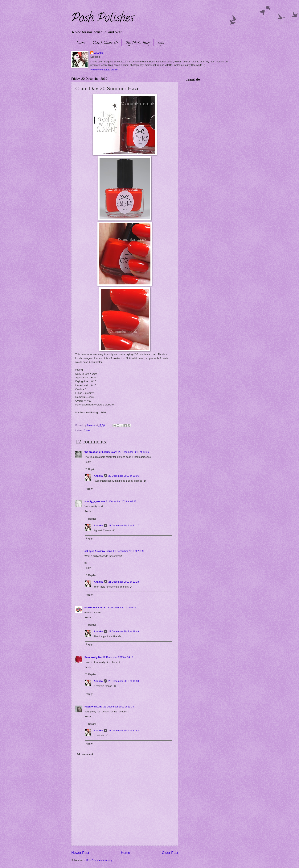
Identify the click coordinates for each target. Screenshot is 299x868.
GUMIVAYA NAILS (95, 608)
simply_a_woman (95, 501)
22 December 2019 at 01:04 (121, 608)
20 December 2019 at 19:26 (134, 452)
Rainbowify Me (93, 657)
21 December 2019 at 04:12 (121, 501)
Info (161, 43)
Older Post (170, 853)
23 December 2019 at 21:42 (124, 730)
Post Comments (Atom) (99, 860)
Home (80, 43)
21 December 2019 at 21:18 (124, 582)
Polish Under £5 (105, 43)
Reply (88, 462)
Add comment (85, 754)
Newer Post (80, 853)
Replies (92, 469)
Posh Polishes (102, 19)
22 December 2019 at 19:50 (124, 681)
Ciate (87, 430)
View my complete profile (104, 70)
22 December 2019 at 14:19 (118, 657)
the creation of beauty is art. (101, 452)
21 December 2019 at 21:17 (124, 525)
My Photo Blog (137, 43)
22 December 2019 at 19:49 (124, 631)
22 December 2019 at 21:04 (119, 707)
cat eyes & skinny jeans (98, 551)
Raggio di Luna (93, 707)
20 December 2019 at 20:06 (124, 476)
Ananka (99, 53)
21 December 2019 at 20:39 (129, 551)
